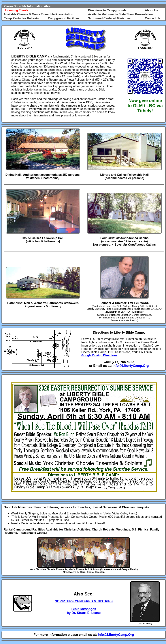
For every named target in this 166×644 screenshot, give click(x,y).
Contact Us (153, 18)
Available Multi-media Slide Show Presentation (120, 14)
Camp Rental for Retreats (21, 18)
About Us (151, 10)
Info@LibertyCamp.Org (131, 366)
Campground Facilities (64, 18)
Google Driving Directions (99, 355)
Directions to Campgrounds (107, 10)
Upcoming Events (16, 10)
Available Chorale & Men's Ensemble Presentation (38, 14)
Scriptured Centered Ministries (109, 18)
